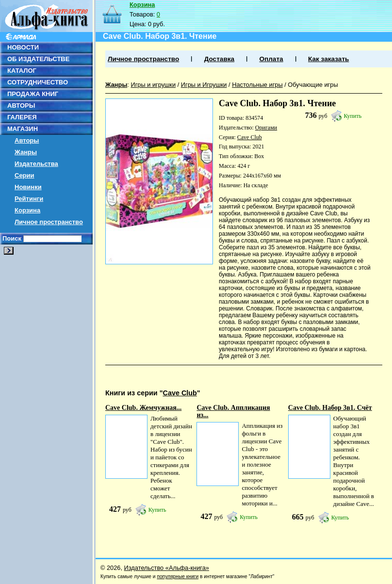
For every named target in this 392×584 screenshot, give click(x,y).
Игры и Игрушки (204, 85)
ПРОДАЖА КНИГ (33, 94)
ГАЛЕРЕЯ (22, 117)
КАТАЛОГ (22, 71)
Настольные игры (257, 85)
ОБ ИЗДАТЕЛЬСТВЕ (38, 59)
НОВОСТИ (23, 47)
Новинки (28, 187)
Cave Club (250, 137)
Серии (24, 175)
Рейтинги (29, 199)
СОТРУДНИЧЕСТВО (38, 82)
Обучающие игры (313, 85)
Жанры (26, 152)
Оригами (266, 128)
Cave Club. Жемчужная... (143, 408)
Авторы (27, 140)
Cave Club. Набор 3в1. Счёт (330, 408)
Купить (353, 116)
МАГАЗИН (23, 129)
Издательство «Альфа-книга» (167, 568)
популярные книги (178, 576)
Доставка (219, 59)
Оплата (271, 59)
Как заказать (328, 59)
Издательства (36, 164)
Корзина (27, 210)
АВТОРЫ (21, 105)
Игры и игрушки (153, 85)
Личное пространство (49, 222)
